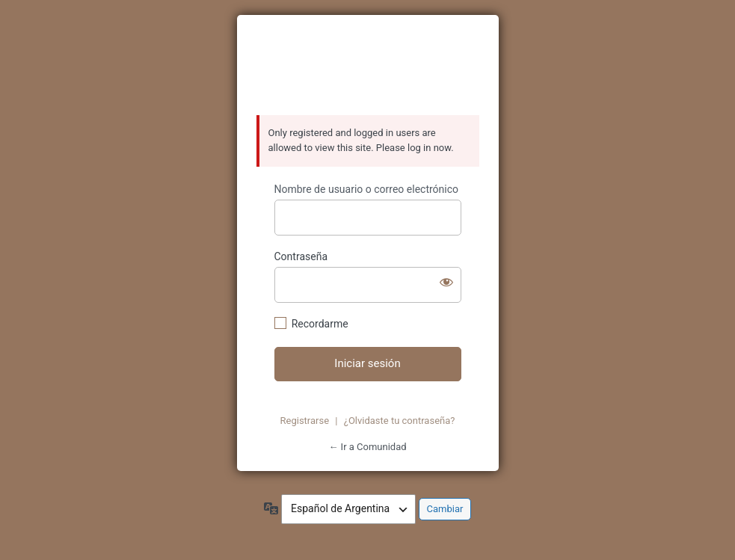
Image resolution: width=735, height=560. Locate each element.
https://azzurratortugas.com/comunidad (368, 66)
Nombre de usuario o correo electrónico (367, 189)
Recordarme (320, 324)
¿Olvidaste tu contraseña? (400, 421)
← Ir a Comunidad (367, 447)
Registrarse (305, 421)
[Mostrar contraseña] (446, 282)
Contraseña (301, 256)
